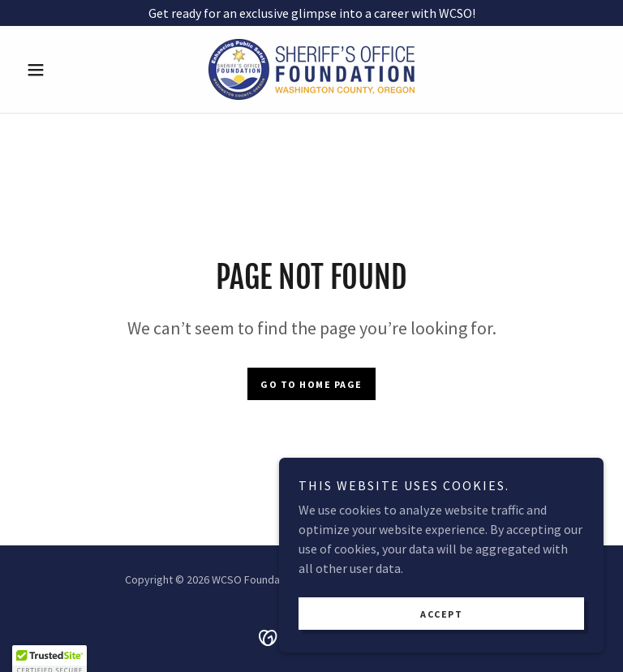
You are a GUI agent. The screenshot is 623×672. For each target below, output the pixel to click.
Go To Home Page (311, 384)
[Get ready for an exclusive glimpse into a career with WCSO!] (311, 13)
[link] (311, 69)
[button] (63, 70)
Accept (441, 614)
